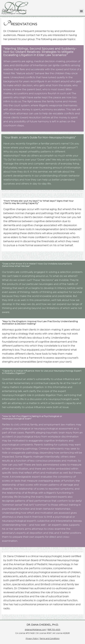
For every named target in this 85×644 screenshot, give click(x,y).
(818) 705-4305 (54, 630)
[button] (81, 11)
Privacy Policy (32, 639)
